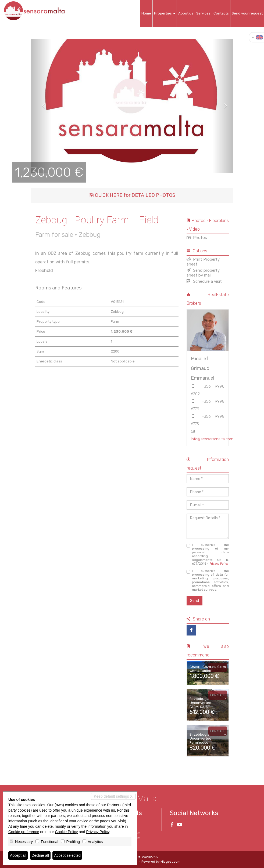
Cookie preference (24, 832)
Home (146, 13)
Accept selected (67, 855)
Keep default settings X (113, 796)
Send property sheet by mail (203, 273)
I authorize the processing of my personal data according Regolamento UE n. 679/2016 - (208, 554)
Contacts (221, 13)
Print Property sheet (203, 262)
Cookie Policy (67, 832)
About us (186, 13)
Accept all (18, 855)
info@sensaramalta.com (212, 439)
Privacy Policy (219, 564)
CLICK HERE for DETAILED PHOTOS (132, 195)
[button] (41, 106)
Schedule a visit (204, 281)
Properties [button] (165, 13)
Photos (197, 238)
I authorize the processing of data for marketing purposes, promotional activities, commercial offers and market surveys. (208, 580)
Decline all (40, 855)
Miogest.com (170, 862)
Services (203, 13)
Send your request (247, 13)
